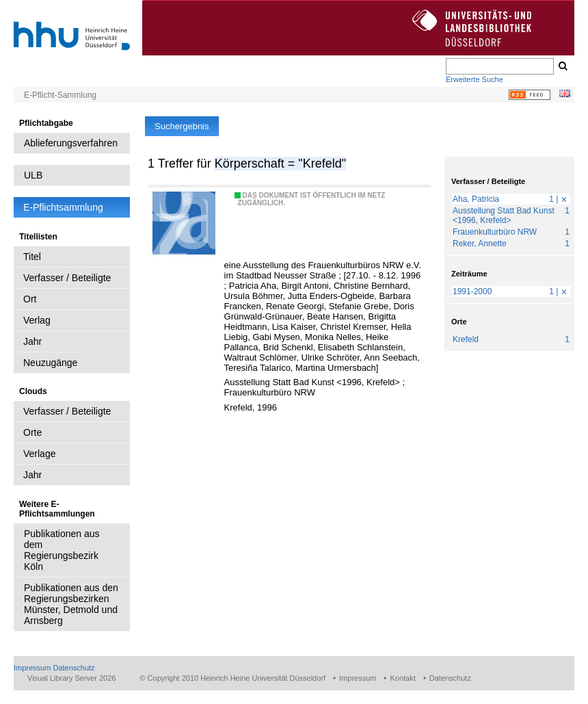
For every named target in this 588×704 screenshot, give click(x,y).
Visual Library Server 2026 (71, 678)
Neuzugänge (50, 363)
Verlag (37, 320)
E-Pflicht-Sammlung (60, 95)
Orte (32, 432)
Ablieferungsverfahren (71, 143)
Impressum (32, 668)
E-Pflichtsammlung (63, 207)
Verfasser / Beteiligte (67, 278)
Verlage (39, 454)
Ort (30, 299)
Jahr (32, 341)
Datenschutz (73, 668)
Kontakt (402, 678)
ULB (33, 175)
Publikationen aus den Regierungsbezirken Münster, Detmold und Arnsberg (71, 604)
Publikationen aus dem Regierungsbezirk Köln (62, 550)
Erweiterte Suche (475, 79)
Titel (32, 257)
